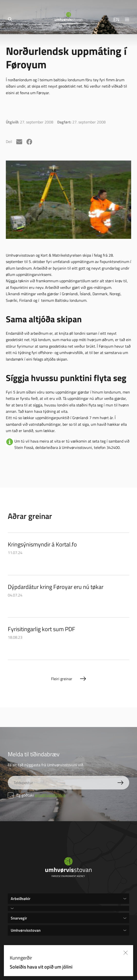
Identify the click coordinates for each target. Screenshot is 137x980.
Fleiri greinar (62, 679)
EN (116, 19)
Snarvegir (19, 918)
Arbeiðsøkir (21, 898)
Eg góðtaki (37, 795)
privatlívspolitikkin (50, 795)
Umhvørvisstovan (26, 930)
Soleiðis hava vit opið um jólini (53, 967)
